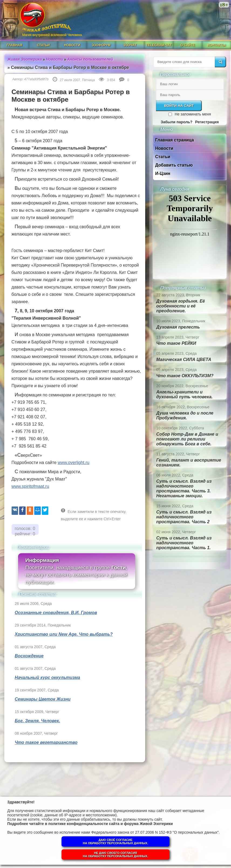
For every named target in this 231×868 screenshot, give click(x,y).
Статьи (43, 45)
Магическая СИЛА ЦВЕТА (184, 360)
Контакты (217, 45)
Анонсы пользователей (90, 59)
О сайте (188, 45)
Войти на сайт (179, 106)
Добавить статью (174, 165)
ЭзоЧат (130, 45)
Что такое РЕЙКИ (176, 343)
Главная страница (174, 140)
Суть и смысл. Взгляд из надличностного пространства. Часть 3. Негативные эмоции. (184, 488)
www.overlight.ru (74, 463)
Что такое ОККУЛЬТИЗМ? (185, 376)
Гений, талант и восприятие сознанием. (189, 463)
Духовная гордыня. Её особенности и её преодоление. (181, 306)
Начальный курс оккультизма (47, 677)
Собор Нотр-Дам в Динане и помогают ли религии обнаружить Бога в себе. (187, 439)
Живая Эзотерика (25, 59)
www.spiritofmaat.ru (30, 486)
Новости (72, 45)
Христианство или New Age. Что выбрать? (64, 634)
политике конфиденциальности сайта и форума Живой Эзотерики (111, 824)
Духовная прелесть (178, 327)
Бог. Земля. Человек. (38, 721)
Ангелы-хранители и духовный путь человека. (184, 394)
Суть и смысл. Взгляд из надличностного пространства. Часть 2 (184, 517)
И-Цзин (163, 173)
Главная (14, 45)
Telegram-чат (159, 45)
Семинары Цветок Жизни (43, 699)
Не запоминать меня (193, 114)
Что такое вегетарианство (46, 742)
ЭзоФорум (101, 45)
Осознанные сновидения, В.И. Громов (56, 613)
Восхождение (29, 656)
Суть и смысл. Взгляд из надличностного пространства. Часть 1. (184, 543)
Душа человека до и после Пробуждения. (185, 415)
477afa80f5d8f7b (36, 79)
